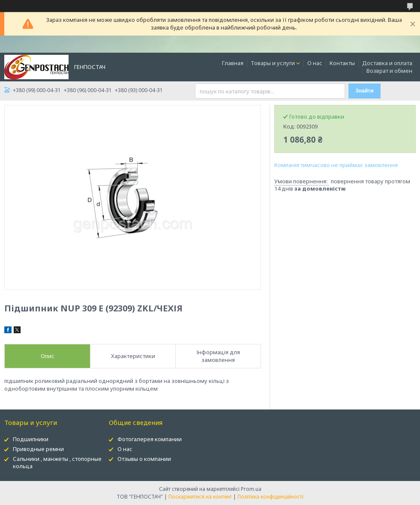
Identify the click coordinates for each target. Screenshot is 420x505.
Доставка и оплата (387, 63)
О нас (315, 63)
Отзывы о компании (144, 459)
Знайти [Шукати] (365, 91)
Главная (233, 63)
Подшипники (31, 439)
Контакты (342, 63)
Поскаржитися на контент (200, 497)
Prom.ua (251, 489)
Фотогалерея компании (150, 439)
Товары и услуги (273, 63)
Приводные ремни (38, 449)
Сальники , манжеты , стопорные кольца (57, 462)
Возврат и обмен (389, 71)
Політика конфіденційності (270, 497)
